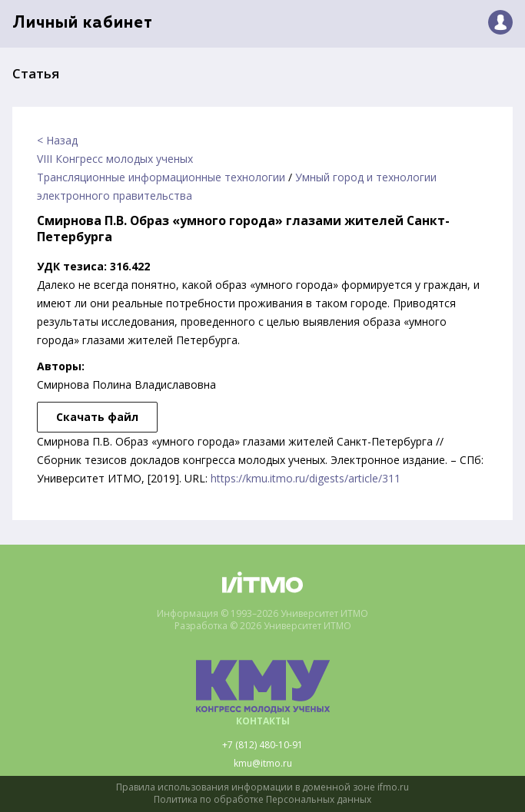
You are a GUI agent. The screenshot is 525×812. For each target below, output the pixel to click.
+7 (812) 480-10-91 (262, 745)
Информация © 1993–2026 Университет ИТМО (262, 614)
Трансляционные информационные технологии (161, 177)
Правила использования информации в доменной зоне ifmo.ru (262, 787)
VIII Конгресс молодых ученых (115, 159)
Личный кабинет (83, 23)
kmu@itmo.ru (263, 764)
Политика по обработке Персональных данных (262, 800)
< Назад (57, 140)
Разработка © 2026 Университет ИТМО (263, 626)
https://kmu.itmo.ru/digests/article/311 (306, 478)
